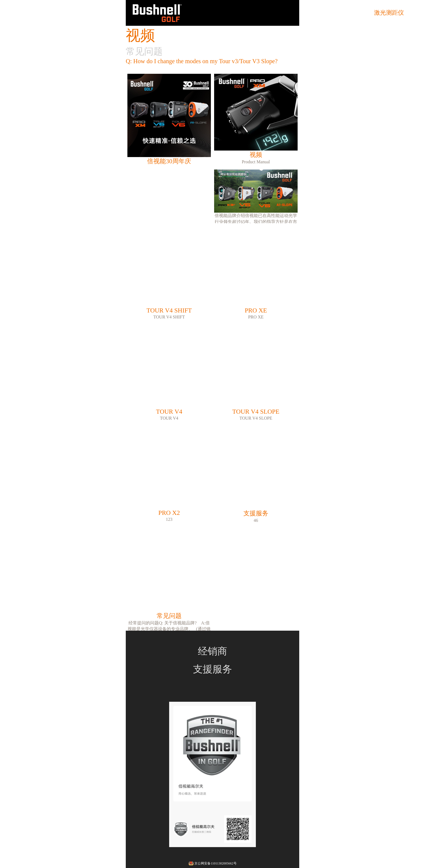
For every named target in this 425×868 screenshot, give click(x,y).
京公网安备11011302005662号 (215, 863)
